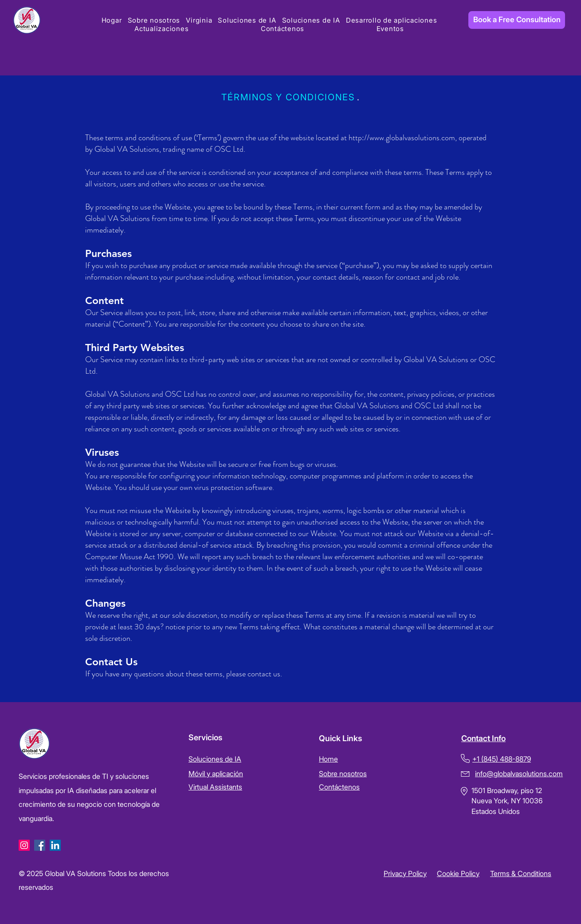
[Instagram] (24, 845)
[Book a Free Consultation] (517, 20)
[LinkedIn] (55, 845)
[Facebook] (40, 845)
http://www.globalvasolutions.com (402, 138)
